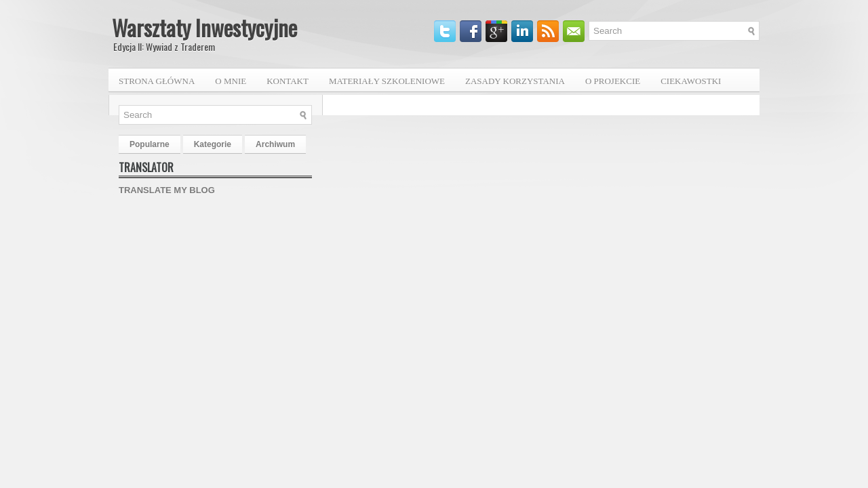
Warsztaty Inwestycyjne (204, 27)
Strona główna (157, 81)
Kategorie (213, 144)
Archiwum (275, 144)
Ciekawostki (691, 81)
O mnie (231, 81)
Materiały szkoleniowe (387, 81)
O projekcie (613, 81)
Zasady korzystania (515, 81)
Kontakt (288, 81)
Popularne (150, 144)
